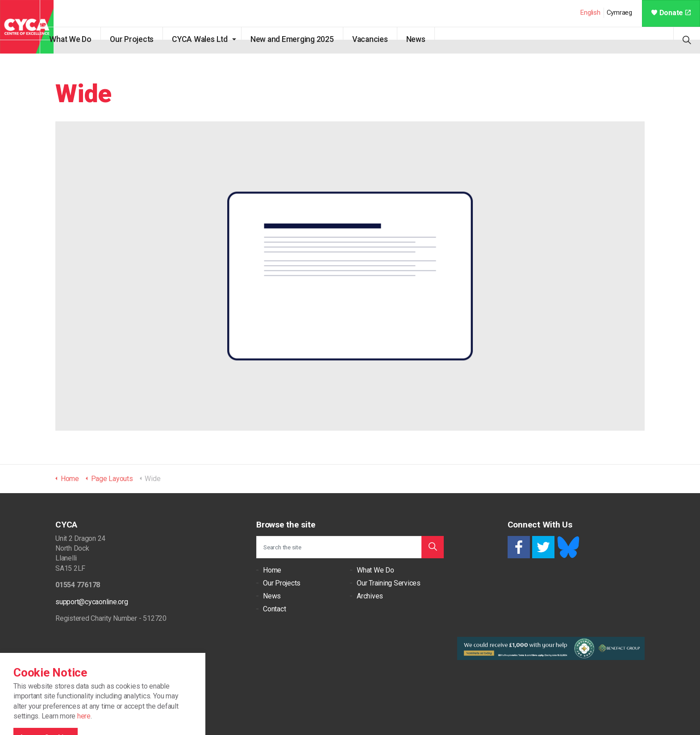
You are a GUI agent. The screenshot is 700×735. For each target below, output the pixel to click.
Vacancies (383, 39)
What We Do (84, 39)
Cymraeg (619, 12)
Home (272, 570)
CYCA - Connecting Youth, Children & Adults (27, 27)
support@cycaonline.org (92, 602)
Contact (274, 609)
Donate (671, 13)
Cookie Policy (94, 704)
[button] (433, 547)
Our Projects (145, 39)
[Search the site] (350, 547)
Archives (370, 596)
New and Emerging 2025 (305, 39)
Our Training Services (389, 583)
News (429, 39)
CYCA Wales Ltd (213, 39)
